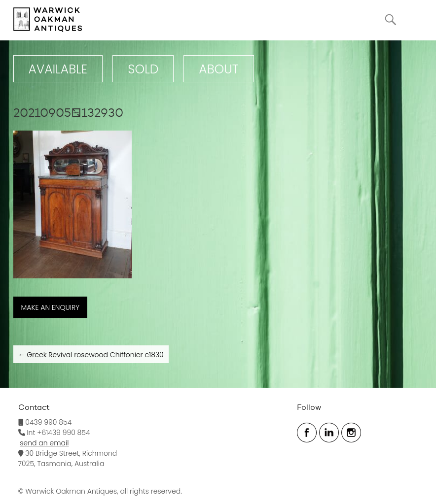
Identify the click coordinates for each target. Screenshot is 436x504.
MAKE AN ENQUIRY (51, 307)
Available (58, 69)
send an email (44, 443)
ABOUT (218, 69)
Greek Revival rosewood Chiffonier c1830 (91, 355)
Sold (143, 69)
